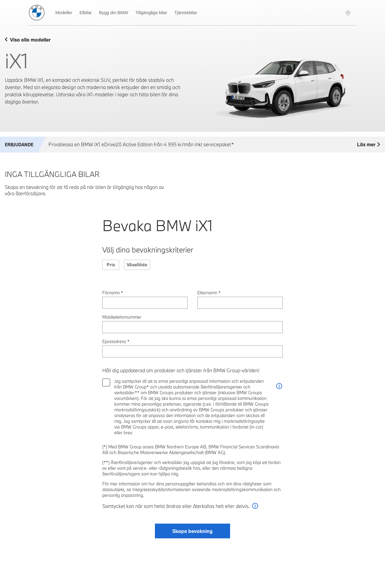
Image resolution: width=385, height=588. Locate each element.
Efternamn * (209, 293)
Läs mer (369, 145)
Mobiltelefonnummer (122, 317)
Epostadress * (116, 341)
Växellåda (137, 265)
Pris (111, 265)
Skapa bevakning (192, 531)
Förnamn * (113, 293)
